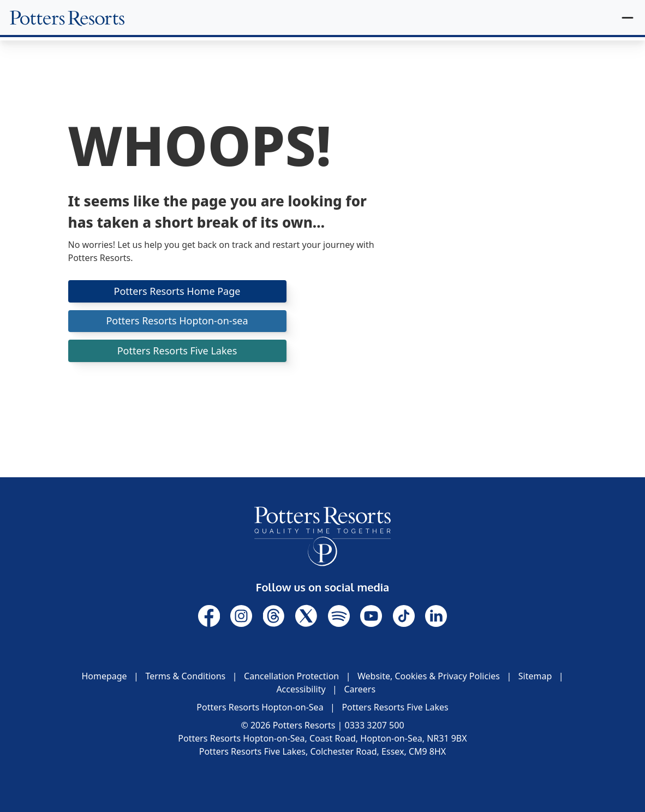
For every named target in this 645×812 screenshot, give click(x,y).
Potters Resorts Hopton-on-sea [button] (177, 321)
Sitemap (535, 676)
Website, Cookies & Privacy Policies (429, 676)
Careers (360, 689)
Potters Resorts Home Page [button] (177, 291)
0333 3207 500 (375, 725)
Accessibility (301, 689)
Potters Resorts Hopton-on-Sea (260, 707)
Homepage (104, 676)
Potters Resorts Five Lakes (395, 707)
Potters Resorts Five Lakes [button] (177, 351)
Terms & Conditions (185, 676)
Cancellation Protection (291, 676)
